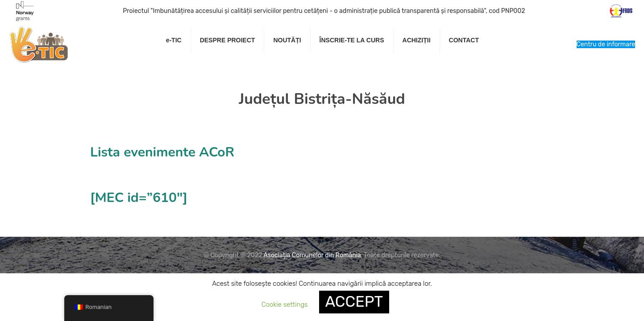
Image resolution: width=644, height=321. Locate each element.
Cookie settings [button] (285, 305)
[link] (228, 62)
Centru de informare (606, 44)
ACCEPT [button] (354, 302)
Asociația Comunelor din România (312, 255)
